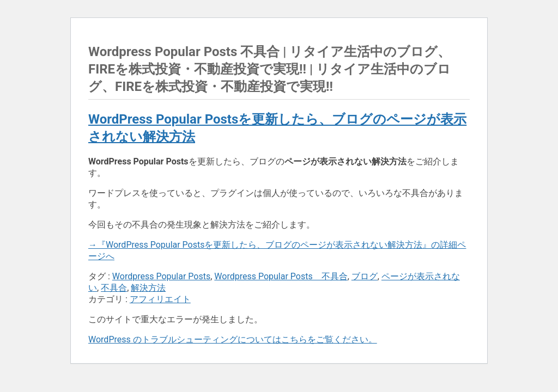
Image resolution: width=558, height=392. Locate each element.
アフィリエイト (160, 299)
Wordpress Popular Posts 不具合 (281, 276)
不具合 (114, 288)
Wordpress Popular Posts (161, 276)
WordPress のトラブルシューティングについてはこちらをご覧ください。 (233, 339)
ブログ (365, 276)
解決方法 (148, 288)
